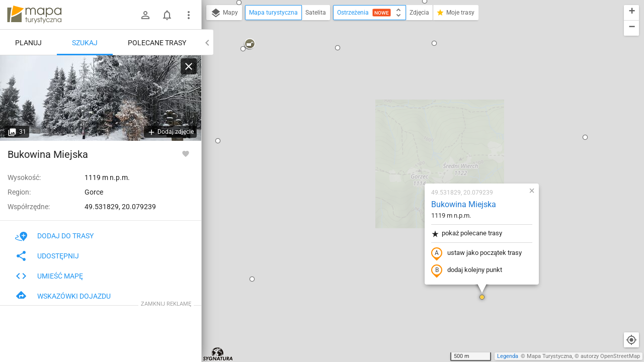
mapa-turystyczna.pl (34, 15)
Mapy (224, 13)
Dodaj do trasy (54, 236)
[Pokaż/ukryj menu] (189, 15)
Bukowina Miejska (404, 88)
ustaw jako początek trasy (417, 137)
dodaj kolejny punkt (407, 154)
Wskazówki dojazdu (63, 296)
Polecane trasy (157, 43)
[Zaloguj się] (145, 15)
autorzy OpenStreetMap (610, 356)
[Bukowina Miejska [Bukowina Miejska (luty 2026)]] (101, 98)
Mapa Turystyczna (549, 356)
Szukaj (85, 43)
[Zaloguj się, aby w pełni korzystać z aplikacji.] (186, 153)
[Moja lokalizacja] (631, 340)
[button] (423, 181)
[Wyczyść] (189, 66)
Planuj (28, 43)
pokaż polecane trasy (407, 117)
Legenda (508, 356)
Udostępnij (47, 256)
